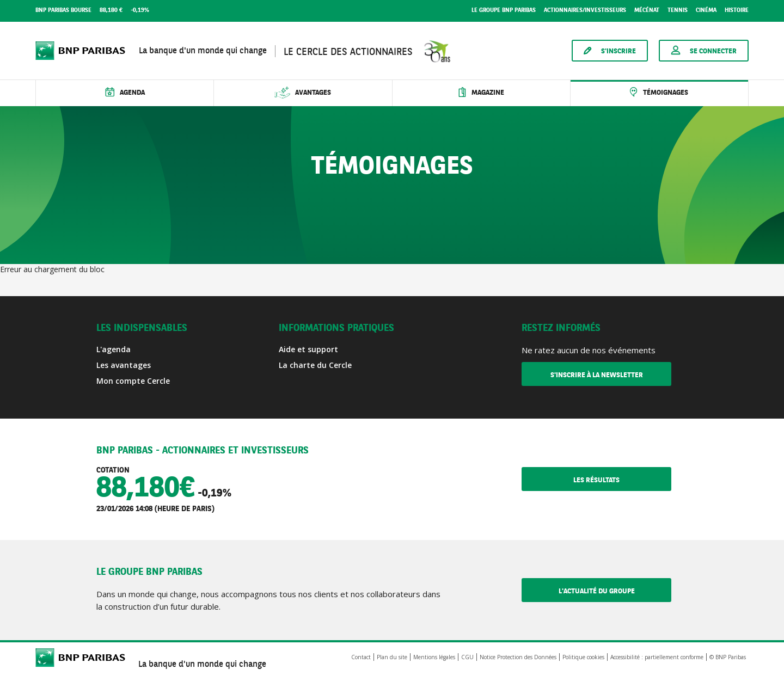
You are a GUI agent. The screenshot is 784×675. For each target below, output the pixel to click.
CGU (467, 657)
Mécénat (647, 11)
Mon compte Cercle (133, 381)
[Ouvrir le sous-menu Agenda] (124, 93)
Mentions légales (434, 657)
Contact (361, 657)
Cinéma (706, 11)
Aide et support (308, 349)
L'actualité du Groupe (615, 591)
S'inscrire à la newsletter (597, 375)
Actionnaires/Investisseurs (585, 11)
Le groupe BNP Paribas (504, 11)
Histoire (737, 11)
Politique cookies (583, 657)
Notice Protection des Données (518, 657)
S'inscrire (618, 51)
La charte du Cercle (315, 365)
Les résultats (622, 480)
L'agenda (114, 349)
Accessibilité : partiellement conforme (657, 657)
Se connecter (713, 51)
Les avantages (124, 365)
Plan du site (392, 657)
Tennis (678, 11)
